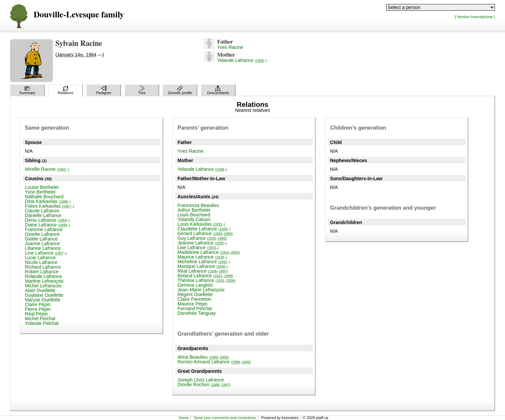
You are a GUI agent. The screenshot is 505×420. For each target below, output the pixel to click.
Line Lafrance (46, 253)
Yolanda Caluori (194, 219)
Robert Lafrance (42, 272)
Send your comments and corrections (225, 418)
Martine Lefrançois (44, 281)
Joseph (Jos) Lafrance (201, 380)
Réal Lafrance (203, 271)
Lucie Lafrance (40, 258)
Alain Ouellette (40, 290)
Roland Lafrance (205, 276)
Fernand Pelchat (195, 308)
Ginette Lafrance (42, 234)
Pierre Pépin (38, 309)
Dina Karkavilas (48, 201)
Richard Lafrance (43, 267)
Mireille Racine (47, 169)
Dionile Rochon (204, 384)
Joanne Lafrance (42, 243)
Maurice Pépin (193, 304)
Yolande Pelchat (42, 323)
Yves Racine (230, 47)
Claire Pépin (38, 304)
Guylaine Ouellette (44, 295)
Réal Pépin (36, 314)
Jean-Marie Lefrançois (201, 290)
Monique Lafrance (203, 266)
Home (184, 418)
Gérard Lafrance (205, 233)
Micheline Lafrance (204, 262)
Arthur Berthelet (194, 210)
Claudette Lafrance (204, 229)
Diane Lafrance (47, 225)
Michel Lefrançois (43, 286)
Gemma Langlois (195, 285)
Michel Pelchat (40, 319)
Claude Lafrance (42, 211)
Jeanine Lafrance (202, 243)
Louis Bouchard (194, 215)
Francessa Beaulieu (198, 205)
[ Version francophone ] (475, 17)
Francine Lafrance (44, 229)
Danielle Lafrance (43, 215)
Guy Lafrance (202, 238)
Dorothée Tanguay (197, 313)
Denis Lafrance (47, 220)
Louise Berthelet (42, 187)
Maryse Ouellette (43, 300)
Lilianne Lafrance (43, 248)
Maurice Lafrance (202, 257)
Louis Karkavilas (201, 224)
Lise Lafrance (198, 248)
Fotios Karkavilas (49, 206)
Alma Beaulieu (203, 357)
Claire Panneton (194, 299)
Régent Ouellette (195, 294)
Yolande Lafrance (242, 60)
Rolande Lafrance (43, 276)
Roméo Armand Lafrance (214, 362)
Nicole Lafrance (41, 262)
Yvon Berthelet (40, 192)
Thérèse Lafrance (206, 280)
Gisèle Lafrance (41, 239)
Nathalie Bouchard (44, 197)
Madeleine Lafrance (209, 252)
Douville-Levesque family (79, 15)
